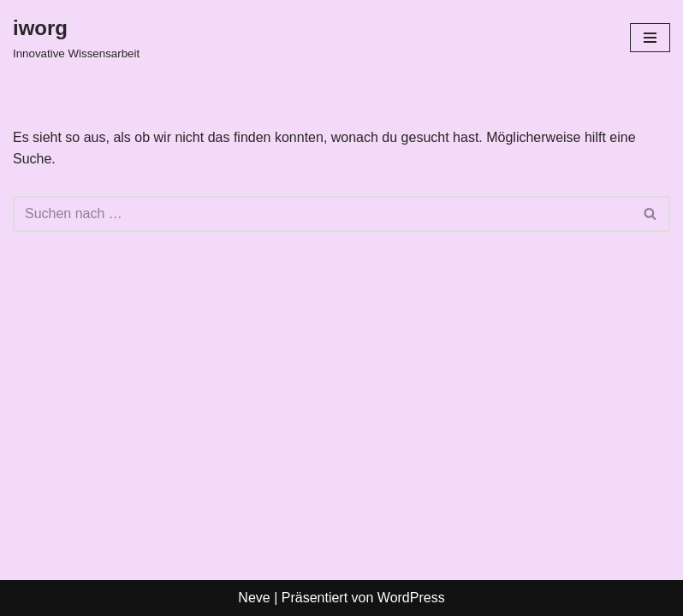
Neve (254, 598)
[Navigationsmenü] (650, 38)
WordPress (411, 598)
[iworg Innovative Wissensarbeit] (76, 38)
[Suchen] (322, 214)
